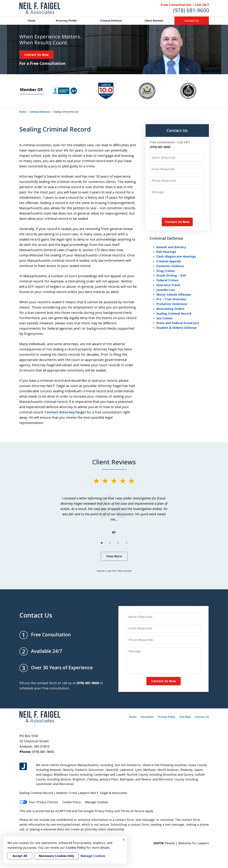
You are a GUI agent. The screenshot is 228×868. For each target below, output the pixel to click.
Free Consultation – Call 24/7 (185, 5)
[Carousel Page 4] (126, 543)
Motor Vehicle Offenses (174, 294)
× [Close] (124, 840)
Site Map (185, 717)
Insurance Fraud (168, 285)
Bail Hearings (166, 252)
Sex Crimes (164, 318)
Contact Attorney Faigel (65, 412)
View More (114, 556)
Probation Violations (172, 304)
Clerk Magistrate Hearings (176, 256)
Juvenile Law (166, 290)
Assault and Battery (171, 247)
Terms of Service (132, 811)
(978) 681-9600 (191, 10)
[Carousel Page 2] (110, 543)
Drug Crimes (166, 271)
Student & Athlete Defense (176, 328)
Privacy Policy (167, 717)
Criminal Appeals (169, 261)
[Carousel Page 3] (118, 543)
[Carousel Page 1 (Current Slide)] (102, 543)
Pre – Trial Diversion (171, 299)
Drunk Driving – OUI (171, 275)
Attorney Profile (66, 21)
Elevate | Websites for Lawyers (181, 843)
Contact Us (192, 21)
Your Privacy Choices (39, 802)
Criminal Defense (111, 21)
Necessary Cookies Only (56, 856)
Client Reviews (154, 21)
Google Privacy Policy (99, 811)
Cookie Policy (71, 802)
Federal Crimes (167, 280)
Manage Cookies (96, 802)
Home (32, 21)
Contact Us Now (36, 55)
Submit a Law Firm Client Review (114, 571)
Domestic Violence (170, 266)
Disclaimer (147, 717)
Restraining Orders (170, 309)
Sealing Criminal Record (174, 313)
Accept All (20, 856)
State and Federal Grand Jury (178, 323)
